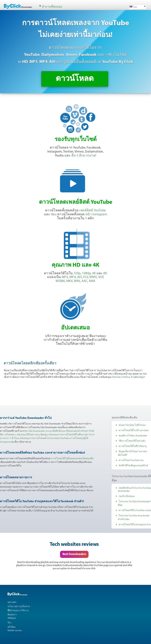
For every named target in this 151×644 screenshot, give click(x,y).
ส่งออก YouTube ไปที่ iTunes (132, 425)
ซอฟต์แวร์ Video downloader (133, 436)
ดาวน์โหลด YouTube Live (131, 460)
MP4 (73, 277)
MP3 (65, 277)
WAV (77, 281)
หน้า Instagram (96, 214)
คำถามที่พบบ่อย (52, 7)
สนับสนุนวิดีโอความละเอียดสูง (32, 435)
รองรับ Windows (127, 496)
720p (77, 273)
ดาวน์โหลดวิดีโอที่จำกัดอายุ (132, 446)
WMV (93, 277)
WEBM (60, 281)
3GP (101, 277)
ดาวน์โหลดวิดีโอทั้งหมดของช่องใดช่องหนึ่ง (72, 459)
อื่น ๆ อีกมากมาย (83, 156)
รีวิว (10, 623)
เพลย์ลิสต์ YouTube (92, 210)
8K (105, 273)
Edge (141, 377)
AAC (85, 281)
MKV (69, 281)
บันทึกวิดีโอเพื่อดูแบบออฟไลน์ (133, 466)
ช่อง (54, 214)
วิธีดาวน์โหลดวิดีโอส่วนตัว (132, 441)
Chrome (116, 377)
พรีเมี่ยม (12, 627)
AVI (79, 277)
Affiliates (12, 618)
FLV (86, 277)
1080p (86, 273)
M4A (92, 281)
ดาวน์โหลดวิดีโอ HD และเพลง (134, 430)
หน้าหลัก (12, 602)
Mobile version (15, 631)
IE (132, 377)
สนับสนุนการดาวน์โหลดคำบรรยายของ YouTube (44, 438)
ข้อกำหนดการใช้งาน (18, 611)
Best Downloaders (74, 554)
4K (94, 273)
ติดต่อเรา (12, 615)
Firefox (126, 377)
